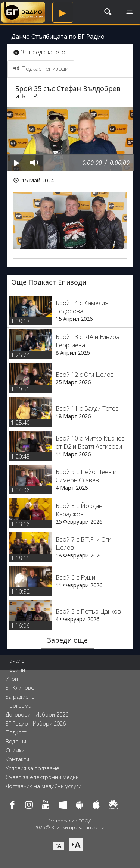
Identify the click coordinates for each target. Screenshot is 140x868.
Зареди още (67, 640)
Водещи (16, 741)
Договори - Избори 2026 (37, 715)
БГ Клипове (20, 688)
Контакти (17, 759)
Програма (18, 706)
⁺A (76, 845)
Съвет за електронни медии (42, 777)
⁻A (59, 846)
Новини (15, 670)
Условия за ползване (32, 768)
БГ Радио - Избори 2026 (36, 723)
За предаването (39, 52)
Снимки (15, 750)
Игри (12, 679)
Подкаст (16, 732)
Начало (15, 661)
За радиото (20, 697)
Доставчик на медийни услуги (43, 786)
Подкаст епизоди (41, 69)
